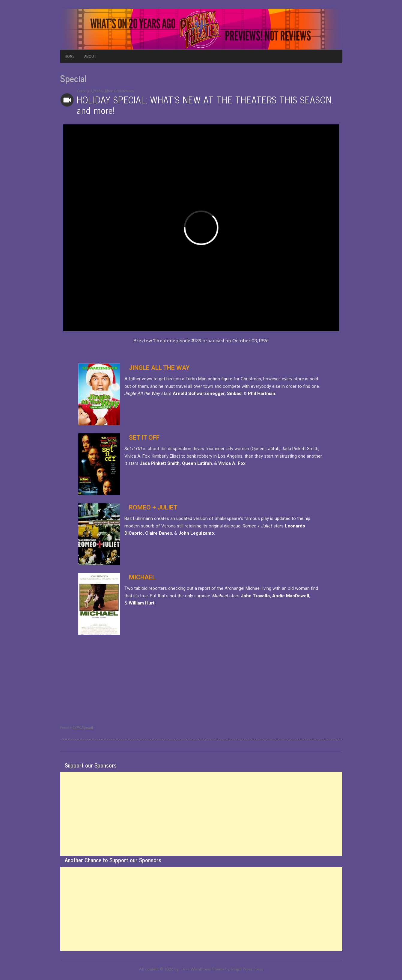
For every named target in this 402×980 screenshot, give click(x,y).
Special (88, 727)
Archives (67, 100)
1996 (77, 727)
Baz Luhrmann (139, 518)
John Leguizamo (196, 533)
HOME (70, 56)
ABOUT (90, 56)
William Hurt (141, 603)
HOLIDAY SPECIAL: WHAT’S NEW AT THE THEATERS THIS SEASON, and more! (205, 105)
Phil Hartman (262, 393)
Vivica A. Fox (232, 463)
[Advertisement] (201, 814)
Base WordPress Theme (203, 969)
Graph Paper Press (247, 969)
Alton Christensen (119, 91)
